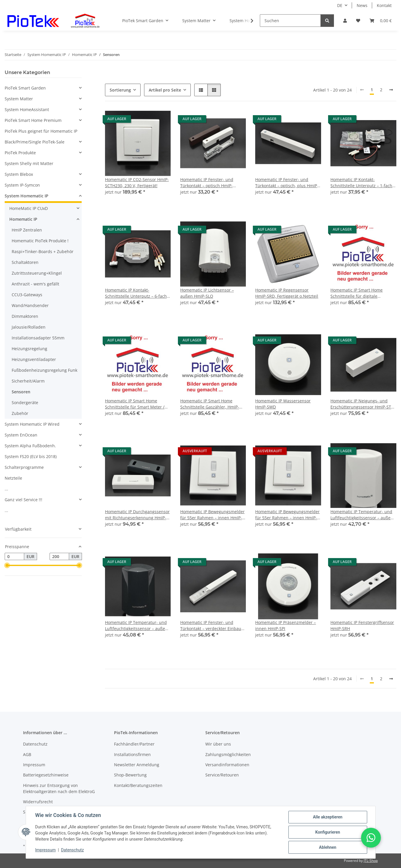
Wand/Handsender (30, 305)
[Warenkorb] (381, 21)
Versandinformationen (227, 765)
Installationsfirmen (132, 754)
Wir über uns (218, 744)
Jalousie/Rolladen (29, 327)
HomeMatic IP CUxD (29, 208)
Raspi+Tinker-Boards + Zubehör (43, 251)
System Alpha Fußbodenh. (30, 446)
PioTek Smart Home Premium (33, 120)
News (362, 5)
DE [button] (340, 5)
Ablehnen (328, 847)
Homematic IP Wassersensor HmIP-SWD (283, 404)
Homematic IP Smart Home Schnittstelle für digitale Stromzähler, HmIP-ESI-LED (357, 293)
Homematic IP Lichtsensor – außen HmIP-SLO (207, 293)
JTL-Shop (371, 861)
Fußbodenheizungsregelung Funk (44, 370)
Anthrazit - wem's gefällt (35, 284)
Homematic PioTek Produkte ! (40, 241)
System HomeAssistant (27, 109)
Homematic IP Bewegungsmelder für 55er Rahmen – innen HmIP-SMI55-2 (287, 515)
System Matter (19, 99)
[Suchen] (290, 21)
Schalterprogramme (24, 467)
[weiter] (391, 90)
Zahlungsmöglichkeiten (228, 754)
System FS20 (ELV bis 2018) (31, 456)
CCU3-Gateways (27, 295)
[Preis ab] (14, 557)
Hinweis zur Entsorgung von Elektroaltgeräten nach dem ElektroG (59, 788)
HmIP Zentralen (27, 230)
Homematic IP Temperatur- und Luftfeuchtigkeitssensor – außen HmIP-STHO (362, 515)
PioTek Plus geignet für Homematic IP (41, 131)
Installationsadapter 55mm (38, 338)
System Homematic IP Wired (32, 424)
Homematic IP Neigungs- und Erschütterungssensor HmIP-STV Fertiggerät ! (362, 404)
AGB (27, 754)
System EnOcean (21, 435)
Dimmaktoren (25, 316)
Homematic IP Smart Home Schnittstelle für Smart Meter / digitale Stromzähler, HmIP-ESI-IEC (135, 404)
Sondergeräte (25, 403)
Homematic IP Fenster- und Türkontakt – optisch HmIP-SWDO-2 (207, 183)
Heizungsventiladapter (34, 359)
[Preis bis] (59, 557)
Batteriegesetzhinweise (46, 775)
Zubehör (20, 413)
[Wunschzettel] (358, 21)
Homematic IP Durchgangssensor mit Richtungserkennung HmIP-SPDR (137, 515)
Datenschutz (72, 850)
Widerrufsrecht (38, 802)
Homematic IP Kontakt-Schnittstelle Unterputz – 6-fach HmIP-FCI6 (136, 293)
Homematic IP (23, 219)
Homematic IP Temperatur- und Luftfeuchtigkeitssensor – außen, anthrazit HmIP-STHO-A (137, 626)
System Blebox (19, 174)
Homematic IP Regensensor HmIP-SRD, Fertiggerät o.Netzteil (287, 293)
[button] (345, 21)
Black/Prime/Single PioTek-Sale (35, 142)
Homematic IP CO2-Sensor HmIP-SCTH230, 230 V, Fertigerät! (137, 183)
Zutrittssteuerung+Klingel (37, 273)
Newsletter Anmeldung (137, 765)
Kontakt (384, 5)
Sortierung (120, 90)
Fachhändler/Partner (134, 744)
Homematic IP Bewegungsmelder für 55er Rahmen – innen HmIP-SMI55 (212, 515)
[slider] (7, 566)
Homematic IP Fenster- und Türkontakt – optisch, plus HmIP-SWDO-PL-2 (287, 183)
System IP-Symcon (22, 185)
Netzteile (13, 478)
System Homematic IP (27, 196)
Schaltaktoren (25, 262)
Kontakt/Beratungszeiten (138, 785)
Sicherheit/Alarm (28, 381)
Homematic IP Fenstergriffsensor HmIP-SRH (362, 625)
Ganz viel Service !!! (23, 500)
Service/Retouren (222, 775)
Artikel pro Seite (165, 90)
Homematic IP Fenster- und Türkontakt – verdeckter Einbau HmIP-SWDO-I (211, 626)
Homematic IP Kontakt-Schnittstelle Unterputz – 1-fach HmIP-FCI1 (361, 183)
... (6, 489)
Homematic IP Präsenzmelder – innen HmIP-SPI (286, 625)
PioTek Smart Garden (25, 88)
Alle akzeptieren (328, 817)
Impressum (45, 850)
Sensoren (21, 392)
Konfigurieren (328, 832)
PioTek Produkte (20, 153)
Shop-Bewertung (130, 775)
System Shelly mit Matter (29, 163)
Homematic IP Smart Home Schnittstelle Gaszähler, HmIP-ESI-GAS (210, 404)
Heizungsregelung (29, 349)
